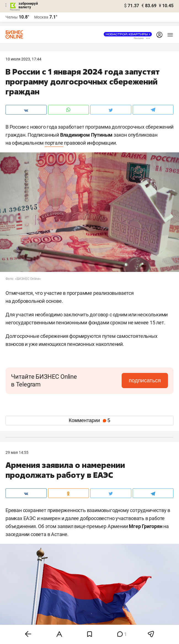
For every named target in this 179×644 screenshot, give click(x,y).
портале (54, 143)
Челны (12, 17)
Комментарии (89, 420)
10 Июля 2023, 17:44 (23, 59)
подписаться (145, 380)
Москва (41, 17)
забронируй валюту (28, 5)
